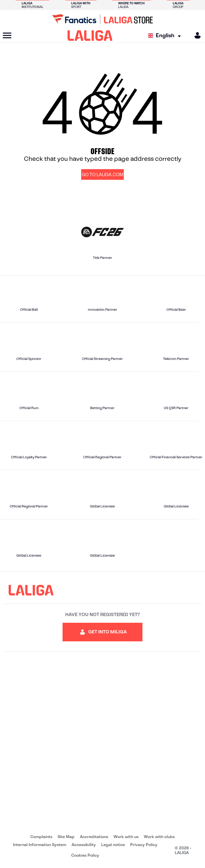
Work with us (126, 837)
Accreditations (94, 837)
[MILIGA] (195, 35)
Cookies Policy (85, 855)
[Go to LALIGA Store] (102, 19)
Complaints (41, 837)
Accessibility (84, 845)
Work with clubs (159, 837)
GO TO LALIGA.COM (103, 175)
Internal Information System (40, 845)
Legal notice (113, 845)
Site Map (66, 837)
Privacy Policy (144, 845)
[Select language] (166, 36)
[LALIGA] (90, 36)
